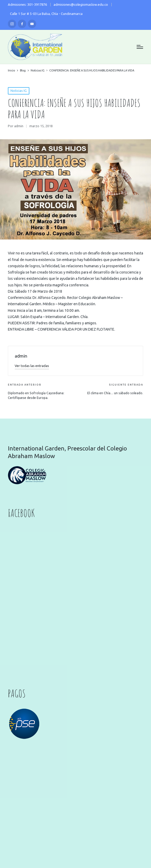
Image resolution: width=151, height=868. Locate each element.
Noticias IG (19, 91)
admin (21, 356)
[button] (32, 366)
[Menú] (140, 47)
